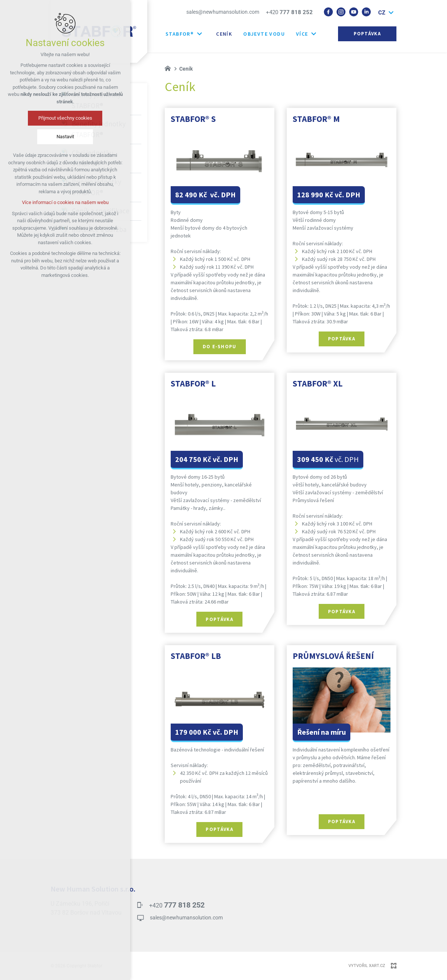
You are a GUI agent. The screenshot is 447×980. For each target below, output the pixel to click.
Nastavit (65, 137)
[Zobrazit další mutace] (391, 13)
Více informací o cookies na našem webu (65, 202)
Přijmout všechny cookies (65, 118)
